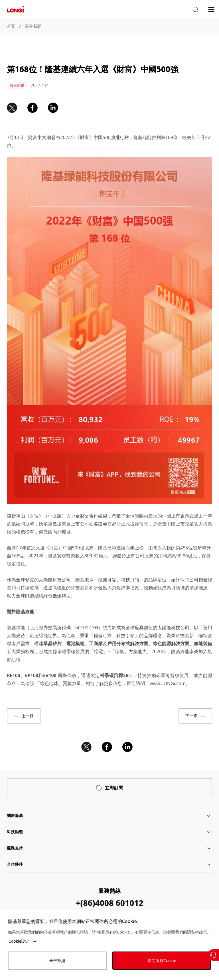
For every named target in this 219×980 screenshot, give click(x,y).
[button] (195, 10)
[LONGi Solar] (15, 10)
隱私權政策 (197, 932)
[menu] (211, 9)
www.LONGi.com (167, 683)
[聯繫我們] (213, 955)
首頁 (11, 26)
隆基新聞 (33, 26)
